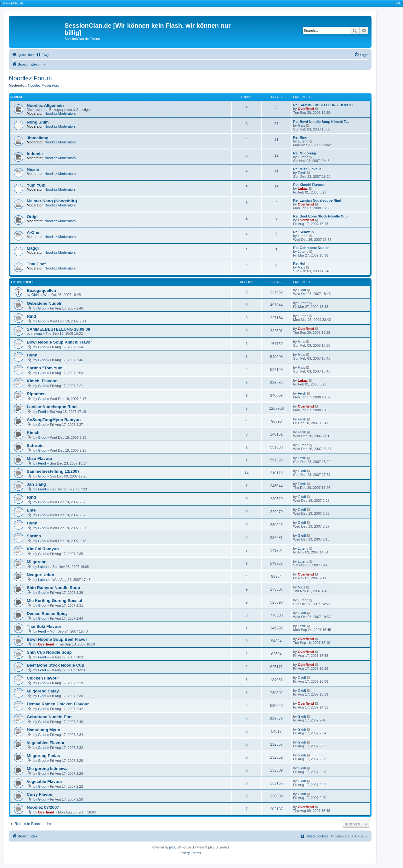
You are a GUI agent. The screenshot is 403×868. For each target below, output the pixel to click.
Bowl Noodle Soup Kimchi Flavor (59, 342)
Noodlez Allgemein (45, 105)
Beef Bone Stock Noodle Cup (55, 665)
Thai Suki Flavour (44, 626)
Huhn (32, 355)
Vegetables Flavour (46, 743)
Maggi (33, 248)
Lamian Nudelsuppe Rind (52, 407)
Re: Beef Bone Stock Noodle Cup (320, 216)
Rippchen (36, 394)
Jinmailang (38, 138)
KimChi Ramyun (43, 549)
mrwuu (37, 333)
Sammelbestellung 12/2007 (53, 471)
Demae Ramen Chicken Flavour (58, 704)
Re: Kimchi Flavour (309, 185)
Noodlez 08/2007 (43, 807)
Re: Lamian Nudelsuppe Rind (317, 200)
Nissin (33, 169)
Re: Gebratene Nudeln (311, 248)
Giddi (36, 295)
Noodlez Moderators (44, 85)
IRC (398, 3)
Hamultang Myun (43, 730)
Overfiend (306, 109)
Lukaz (303, 188)
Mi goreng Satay (43, 691)
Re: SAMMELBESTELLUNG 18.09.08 (323, 105)
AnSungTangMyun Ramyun (54, 420)
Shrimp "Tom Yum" (46, 368)
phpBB (174, 847)
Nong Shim (38, 122)
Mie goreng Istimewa (47, 769)
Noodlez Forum (30, 78)
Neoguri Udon (40, 575)
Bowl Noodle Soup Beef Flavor (57, 639)
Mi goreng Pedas (43, 756)
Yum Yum (36, 185)
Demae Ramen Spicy (47, 613)
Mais (301, 125)
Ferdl (302, 173)
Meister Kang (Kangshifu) (52, 201)
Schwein (35, 446)
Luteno (303, 141)
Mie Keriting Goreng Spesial (54, 601)
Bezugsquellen (41, 290)
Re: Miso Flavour (307, 169)
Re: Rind (300, 137)
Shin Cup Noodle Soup (49, 652)
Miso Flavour (40, 458)
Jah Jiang (36, 484)
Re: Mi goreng (305, 153)
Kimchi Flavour (42, 381)
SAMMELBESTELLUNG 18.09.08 (59, 329)
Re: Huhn (301, 263)
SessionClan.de (13, 3)
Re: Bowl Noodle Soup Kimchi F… (321, 122)
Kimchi (34, 433)
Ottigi (32, 217)
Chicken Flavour (43, 678)
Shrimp (34, 536)
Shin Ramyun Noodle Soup (53, 588)
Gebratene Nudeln (45, 303)
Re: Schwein (303, 232)
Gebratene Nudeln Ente (50, 717)
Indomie (35, 154)
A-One (33, 232)
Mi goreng (37, 562)
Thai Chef (36, 264)
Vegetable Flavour (45, 781)
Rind (31, 316)
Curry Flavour (40, 794)
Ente (31, 510)
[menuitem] (42, 55)
